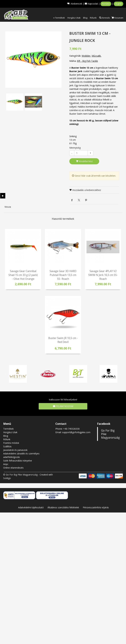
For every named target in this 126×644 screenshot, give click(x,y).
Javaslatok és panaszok (15, 450)
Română (106, 4)
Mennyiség (75, 148)
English (119, 4)
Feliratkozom (63, 406)
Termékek (59, 18)
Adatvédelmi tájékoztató (31, 507)
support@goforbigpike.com (76, 432)
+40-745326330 (71, 429)
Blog (85, 18)
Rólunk (93, 18)
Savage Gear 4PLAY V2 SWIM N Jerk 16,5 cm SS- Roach (103, 275)
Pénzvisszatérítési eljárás (96, 507)
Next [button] (120, 374)
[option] (33, 60)
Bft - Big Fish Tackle (87, 61)
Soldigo (7, 478)
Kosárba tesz (84, 161)
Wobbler (86, 56)
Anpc (6, 464)
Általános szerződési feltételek (63, 507)
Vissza (8, 207)
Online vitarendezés (13, 468)
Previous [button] (6, 374)
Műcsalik (96, 56)
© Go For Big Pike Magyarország (20, 475)
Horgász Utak (74, 18)
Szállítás (7, 446)
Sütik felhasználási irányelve (18, 461)
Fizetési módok (11, 443)
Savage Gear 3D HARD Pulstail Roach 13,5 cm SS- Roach (63, 275)
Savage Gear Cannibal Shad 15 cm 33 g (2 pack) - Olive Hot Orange (23, 275)
